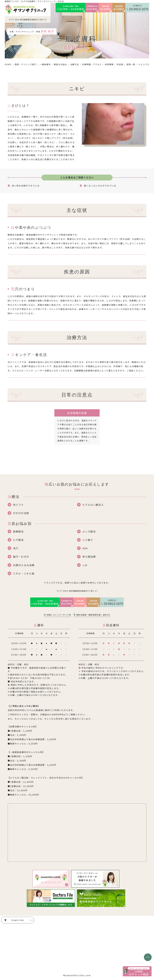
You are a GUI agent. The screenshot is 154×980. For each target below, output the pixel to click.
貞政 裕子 (47, 31)
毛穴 (16, 548)
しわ (85, 565)
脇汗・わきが (21, 557)
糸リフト (18, 505)
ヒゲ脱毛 (18, 540)
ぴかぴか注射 (21, 513)
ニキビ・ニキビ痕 (24, 573)
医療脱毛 (18, 531)
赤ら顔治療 (89, 557)
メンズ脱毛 (89, 531)
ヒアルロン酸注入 (93, 505)
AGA (85, 548)
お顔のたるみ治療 (24, 565)
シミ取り (88, 540)
